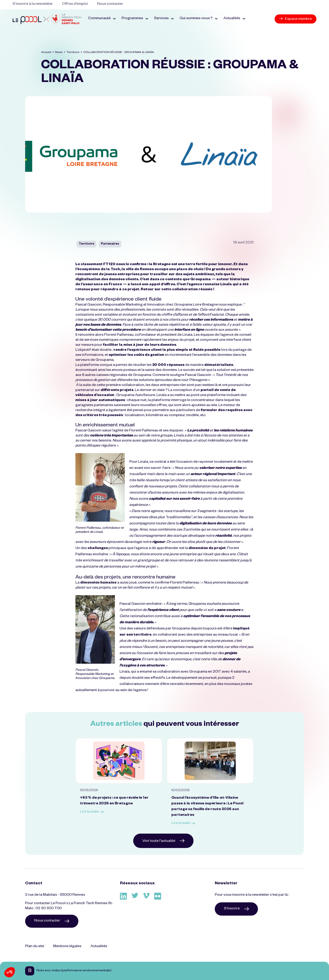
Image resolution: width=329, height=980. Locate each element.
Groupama (200, 280)
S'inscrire (236, 909)
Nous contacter (110, 4)
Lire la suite (92, 812)
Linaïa (226, 285)
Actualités (99, 947)
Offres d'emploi (75, 4)
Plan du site (35, 947)
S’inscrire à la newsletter (33, 4)
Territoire (73, 53)
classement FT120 (98, 265)
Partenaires (110, 244)
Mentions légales (67, 947)
